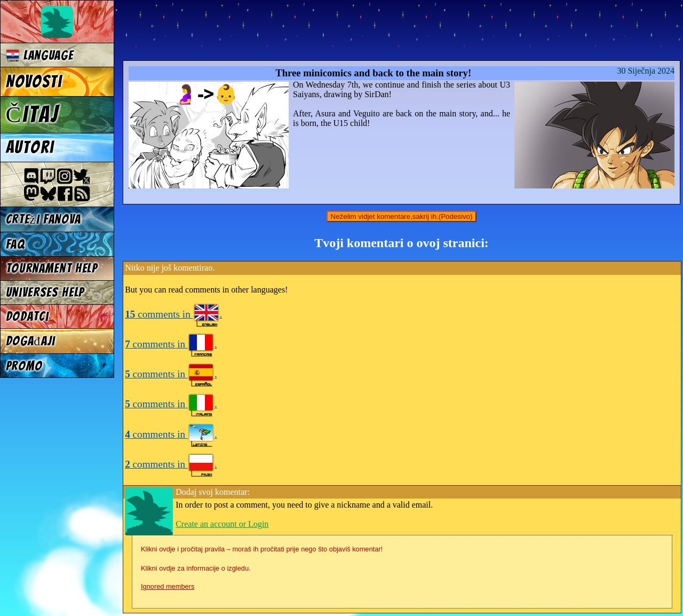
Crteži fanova (44, 219)
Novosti (34, 82)
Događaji (31, 341)
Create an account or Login (222, 524)
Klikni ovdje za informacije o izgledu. (196, 568)
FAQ (15, 244)
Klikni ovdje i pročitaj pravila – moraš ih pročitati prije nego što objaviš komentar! (262, 549)
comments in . (173, 314)
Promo (24, 366)
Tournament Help (52, 268)
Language (40, 55)
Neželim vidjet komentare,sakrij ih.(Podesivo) (402, 216)
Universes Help (45, 292)
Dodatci (27, 316)
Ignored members (168, 586)
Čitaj (33, 114)
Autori (30, 147)
